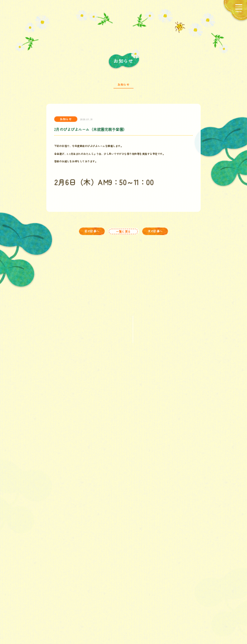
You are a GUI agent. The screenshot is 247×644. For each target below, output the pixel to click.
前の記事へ (92, 234)
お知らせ (123, 88)
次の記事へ (155, 234)
